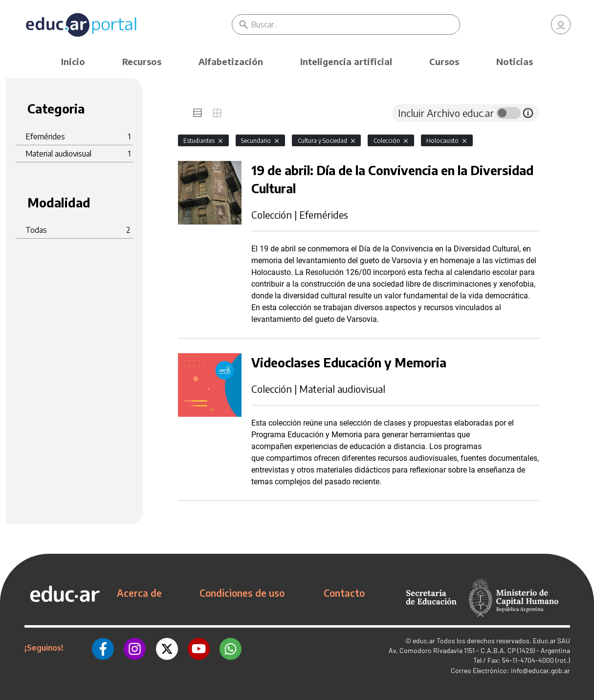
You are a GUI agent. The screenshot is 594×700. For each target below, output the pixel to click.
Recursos (142, 61)
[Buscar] (355, 24)
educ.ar (424, 641)
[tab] (198, 113)
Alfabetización (231, 61)
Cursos (444, 61)
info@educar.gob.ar (540, 670)
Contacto (344, 593)
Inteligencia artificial (346, 61)
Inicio (73, 61)
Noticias (515, 61)
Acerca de (139, 593)
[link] (561, 24)
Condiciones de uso (242, 593)
